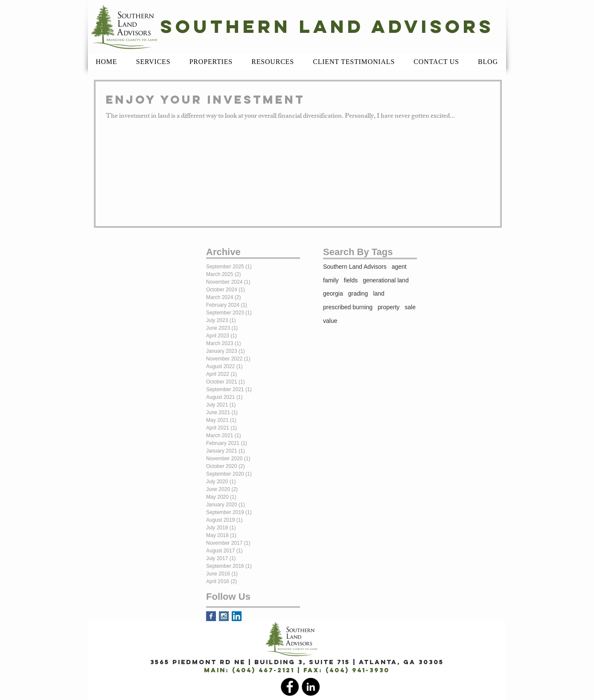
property (389, 307)
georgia (333, 293)
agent (399, 267)
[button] (153, 62)
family (331, 280)
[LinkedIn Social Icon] (237, 616)
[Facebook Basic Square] (211, 616)
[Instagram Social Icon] (224, 616)
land (379, 293)
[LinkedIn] (311, 687)
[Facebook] (290, 687)
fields (351, 280)
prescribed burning (348, 307)
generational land (386, 280)
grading (358, 293)
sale (410, 307)
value (330, 321)
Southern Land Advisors (355, 267)
